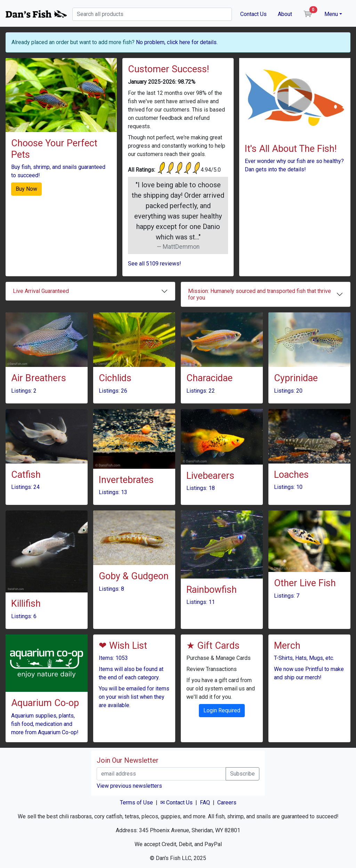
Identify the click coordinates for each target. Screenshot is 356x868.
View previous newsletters (129, 786)
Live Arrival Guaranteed (41, 291)
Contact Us (253, 14)
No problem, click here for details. (177, 42)
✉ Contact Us (176, 803)
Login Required (222, 710)
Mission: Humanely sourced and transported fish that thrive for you (260, 294)
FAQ (205, 803)
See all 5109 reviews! (155, 264)
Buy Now (26, 189)
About (285, 14)
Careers (227, 803)
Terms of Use (136, 803)
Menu (331, 14)
